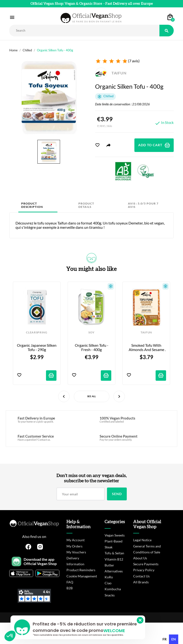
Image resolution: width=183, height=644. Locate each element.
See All (91, 396)
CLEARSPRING (37, 332)
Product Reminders (81, 570)
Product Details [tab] (86, 205)
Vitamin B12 (114, 559)
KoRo (109, 577)
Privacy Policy (144, 570)
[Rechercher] (84, 31)
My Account (76, 540)
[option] (165, 639)
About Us (140, 558)
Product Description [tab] (32, 205)
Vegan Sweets (115, 535)
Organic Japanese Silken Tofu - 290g (37, 347)
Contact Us (141, 576)
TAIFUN (111, 73)
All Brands (141, 582)
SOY (91, 332)
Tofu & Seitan (114, 553)
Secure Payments (146, 564)
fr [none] (165, 639)
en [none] (174, 639)
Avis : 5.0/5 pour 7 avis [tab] (143, 205)
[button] (10, 636)
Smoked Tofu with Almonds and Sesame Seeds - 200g (147, 348)
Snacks (110, 595)
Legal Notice (142, 540)
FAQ (70, 582)
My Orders (74, 546)
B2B (70, 588)
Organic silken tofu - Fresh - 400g (92, 347)
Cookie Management (82, 576)
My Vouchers (76, 552)
